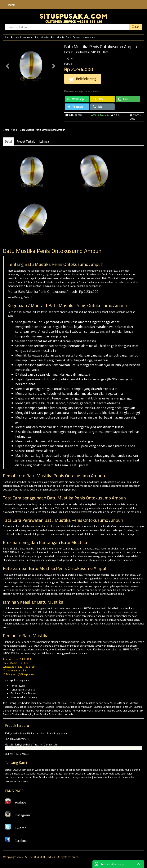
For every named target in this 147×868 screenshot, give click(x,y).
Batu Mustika (42, 37)
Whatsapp (76, 99)
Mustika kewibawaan (80, 707)
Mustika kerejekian (56, 707)
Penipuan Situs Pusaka (23, 693)
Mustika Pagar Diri (122, 707)
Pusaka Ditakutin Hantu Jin (18, 714)
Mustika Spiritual (96, 710)
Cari (136, 27)
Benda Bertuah (76, 703)
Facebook (17, 841)
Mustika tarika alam (117, 710)
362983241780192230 (17, 739)
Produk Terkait (26, 142)
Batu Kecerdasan (41, 703)
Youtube (16, 802)
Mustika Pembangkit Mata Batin (43, 710)
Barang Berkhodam (19, 703)
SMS (98, 99)
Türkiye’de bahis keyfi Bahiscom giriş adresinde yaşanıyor (36, 733)
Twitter (15, 828)
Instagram (17, 815)
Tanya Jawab (18, 686)
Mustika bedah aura (98, 703)
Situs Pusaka (41, 714)
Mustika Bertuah (119, 703)
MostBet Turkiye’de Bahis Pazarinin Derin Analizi (31, 745)
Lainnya (44, 142)
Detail (9, 142)
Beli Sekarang (83, 79)
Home (30, 37)
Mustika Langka (102, 707)
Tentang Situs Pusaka (23, 689)
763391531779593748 (17, 754)
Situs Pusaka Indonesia (24, 697)
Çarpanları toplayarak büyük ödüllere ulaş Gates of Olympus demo (41, 748)
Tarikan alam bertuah (61, 714)
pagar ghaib (136, 710)
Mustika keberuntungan (31, 707)
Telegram (75, 107)
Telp (98, 107)
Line (123, 99)
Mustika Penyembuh (74, 710)
